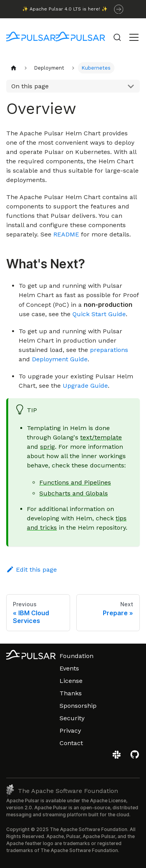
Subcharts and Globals (74, 493)
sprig (47, 447)
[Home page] (14, 68)
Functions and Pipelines (75, 482)
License (71, 681)
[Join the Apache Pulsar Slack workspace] (118, 757)
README (66, 234)
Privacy (70, 731)
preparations (109, 350)
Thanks (71, 693)
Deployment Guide (60, 359)
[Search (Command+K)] (117, 37)
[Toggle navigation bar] (134, 37)
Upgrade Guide (85, 386)
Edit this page (32, 570)
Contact (71, 743)
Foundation (77, 656)
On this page (30, 86)
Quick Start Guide (99, 314)
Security (72, 718)
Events (69, 668)
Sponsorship (78, 706)
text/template (101, 437)
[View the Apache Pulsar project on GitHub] (135, 757)
